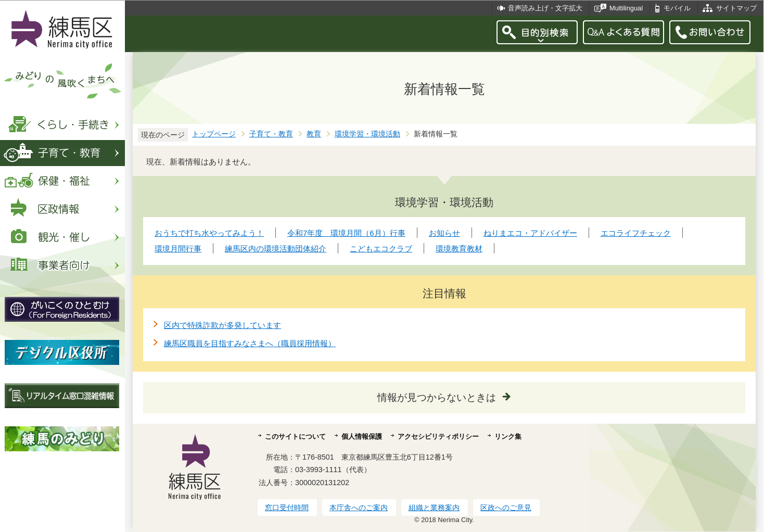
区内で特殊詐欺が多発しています (222, 325)
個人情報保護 (362, 436)
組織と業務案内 (434, 508)
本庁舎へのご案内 (359, 508)
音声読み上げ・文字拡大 (545, 8)
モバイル (677, 8)
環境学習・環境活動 (367, 134)
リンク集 (508, 436)
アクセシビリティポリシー (438, 436)
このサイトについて (295, 436)
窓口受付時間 (287, 508)
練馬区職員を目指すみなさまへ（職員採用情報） (250, 343)
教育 (314, 134)
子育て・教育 (271, 134)
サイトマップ (736, 8)
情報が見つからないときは (437, 397)
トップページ (214, 134)
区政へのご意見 (506, 508)
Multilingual (626, 8)
